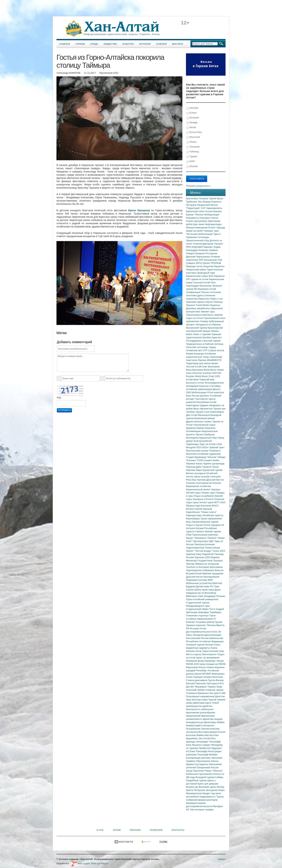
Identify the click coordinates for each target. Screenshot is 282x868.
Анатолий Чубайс (196, 690)
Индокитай (208, 554)
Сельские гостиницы (197, 347)
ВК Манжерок (202, 289)
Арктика (202, 480)
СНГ (204, 208)
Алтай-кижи (193, 379)
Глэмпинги (192, 693)
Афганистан (206, 409)
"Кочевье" (192, 460)
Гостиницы (203, 237)
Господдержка (194, 341)
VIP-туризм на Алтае (198, 279)
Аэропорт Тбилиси (206, 625)
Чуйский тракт (217, 447)
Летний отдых (194, 493)
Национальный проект (198, 489)
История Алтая (198, 628)
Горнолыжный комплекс (205, 535)
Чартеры (216, 489)
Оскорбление (194, 729)
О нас (100, 830)
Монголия (193, 137)
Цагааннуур (218, 464)
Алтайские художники (209, 454)
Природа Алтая (195, 266)
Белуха (190, 509)
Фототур (197, 700)
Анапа (214, 648)
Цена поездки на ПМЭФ (212, 664)
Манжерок (192, 803)
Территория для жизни (199, 363)
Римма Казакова (195, 354)
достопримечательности (199, 806)
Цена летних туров (204, 502)
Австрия (192, 108)
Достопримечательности (200, 632)
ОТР (205, 350)
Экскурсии (199, 635)
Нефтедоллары (213, 224)
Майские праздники (213, 573)
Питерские (200, 790)
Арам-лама (208, 590)
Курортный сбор (208, 438)
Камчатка (210, 428)
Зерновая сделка (196, 302)
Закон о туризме (202, 334)
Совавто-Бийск (211, 460)
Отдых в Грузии (195, 525)
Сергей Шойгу (194, 590)
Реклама (135, 830)
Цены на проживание (208, 658)
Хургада (221, 228)
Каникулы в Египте (204, 499)
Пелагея (212, 538)
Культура (128, 44)
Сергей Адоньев (203, 509)
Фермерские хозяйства (198, 486)
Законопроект (210, 654)
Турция (192, 157)
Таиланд (219, 554)
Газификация (193, 292)
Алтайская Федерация (211, 641)
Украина (191, 625)
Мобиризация (212, 215)
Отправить (64, 410)
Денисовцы (211, 722)
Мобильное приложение (199, 774)
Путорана (191, 205)
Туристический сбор (213, 651)
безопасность (194, 709)
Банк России (193, 396)
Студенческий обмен (198, 609)
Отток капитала (216, 392)
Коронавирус (193, 519)
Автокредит (203, 742)
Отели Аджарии (212, 525)
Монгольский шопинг (198, 451)
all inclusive (215, 483)
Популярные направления (200, 696)
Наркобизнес (193, 512)
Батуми (200, 528)
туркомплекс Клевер (197, 321)
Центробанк (201, 221)
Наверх (222, 859)
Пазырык (218, 561)
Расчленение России (198, 638)
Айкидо (222, 457)
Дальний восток (195, 577)
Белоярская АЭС (213, 260)
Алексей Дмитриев (203, 244)
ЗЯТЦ (199, 263)
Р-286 (222, 693)
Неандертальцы (195, 722)
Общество (110, 44)
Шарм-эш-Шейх (195, 231)
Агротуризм (203, 483)
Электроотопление (204, 544)
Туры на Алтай (208, 444)
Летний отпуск (213, 645)
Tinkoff (215, 703)
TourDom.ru (192, 567)
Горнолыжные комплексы (200, 315)
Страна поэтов (216, 350)
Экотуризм (212, 790)
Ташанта (207, 467)
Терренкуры (193, 444)
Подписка (215, 305)
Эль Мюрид (204, 202)
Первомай (192, 580)
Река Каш (191, 480)
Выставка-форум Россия (212, 732)
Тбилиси (200, 215)
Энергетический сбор (198, 240)
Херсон (210, 302)
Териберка (215, 612)
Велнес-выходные (196, 473)
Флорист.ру (192, 787)
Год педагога (202, 764)
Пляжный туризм (195, 645)
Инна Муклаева (195, 370)
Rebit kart (217, 583)
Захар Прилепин (195, 771)
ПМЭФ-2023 (193, 664)
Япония (192, 166)
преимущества (194, 706)
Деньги (217, 389)
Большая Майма (195, 735)
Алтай (213, 289)
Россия (215, 767)
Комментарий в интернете (200, 725)
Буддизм (191, 586)
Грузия (219, 622)
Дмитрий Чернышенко (198, 257)
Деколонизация (213, 635)
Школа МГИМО (203, 674)
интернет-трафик (204, 810)
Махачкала (204, 415)
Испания (193, 118)
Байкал (201, 428)
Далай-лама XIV (205, 586)
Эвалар (190, 564)
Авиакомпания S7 (206, 619)
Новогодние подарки (197, 405)
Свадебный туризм (197, 780)
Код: (59, 397)
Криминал (204, 693)
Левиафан (204, 612)
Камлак (202, 803)
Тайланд (193, 152)
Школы (215, 761)
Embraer (191, 622)
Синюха (200, 531)
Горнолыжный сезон (214, 318)
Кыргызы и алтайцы (210, 386)
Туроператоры (201, 541)
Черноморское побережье (200, 570)
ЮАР (191, 161)
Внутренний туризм (197, 328)
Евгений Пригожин (196, 683)
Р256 (200, 460)
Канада (192, 123)
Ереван (190, 215)
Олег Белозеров (211, 367)
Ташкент (219, 244)
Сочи (207, 412)
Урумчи (208, 464)
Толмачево (192, 616)
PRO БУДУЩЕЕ (195, 247)
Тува (217, 586)
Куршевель (192, 738)
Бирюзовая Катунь (196, 667)
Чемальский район (196, 270)
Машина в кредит (202, 745)
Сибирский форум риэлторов (202, 800)
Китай (191, 127)
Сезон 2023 (219, 551)
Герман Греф (215, 687)
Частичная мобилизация (200, 234)
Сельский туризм (211, 341)
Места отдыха (194, 654)
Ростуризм (211, 253)
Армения (191, 554)
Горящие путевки (203, 677)
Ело (216, 632)
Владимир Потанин (215, 596)
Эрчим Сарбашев (205, 434)
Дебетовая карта (203, 703)
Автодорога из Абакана (208, 325)
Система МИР (205, 580)
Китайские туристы (213, 515)
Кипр (210, 561)
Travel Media (203, 305)
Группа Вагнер (216, 680)
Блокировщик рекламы (199, 758)
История (145, 44)
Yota (192, 810)
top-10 (201, 593)
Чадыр (212, 347)
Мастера (178, 44)
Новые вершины (216, 667)
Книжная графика (208, 250)
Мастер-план (211, 735)
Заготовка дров (195, 295)
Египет (192, 113)
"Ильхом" (212, 457)
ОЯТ (201, 260)
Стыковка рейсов (205, 622)
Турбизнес (192, 202)
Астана (209, 211)
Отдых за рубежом (204, 496)
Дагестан (220, 696)
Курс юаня (199, 224)
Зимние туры (208, 312)
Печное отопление (211, 292)
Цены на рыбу (202, 476)
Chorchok (197, 373)
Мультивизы (216, 567)
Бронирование (212, 577)
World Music (210, 370)
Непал (191, 142)
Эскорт (220, 661)
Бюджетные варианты (198, 648)
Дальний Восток (215, 480)
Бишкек (218, 211)
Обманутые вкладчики (207, 564)
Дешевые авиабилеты (198, 308)
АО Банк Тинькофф (197, 751)
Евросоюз (204, 299)
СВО (189, 392)
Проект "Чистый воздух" (199, 551)
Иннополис (206, 286)
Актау (199, 651)
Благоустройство (203, 441)
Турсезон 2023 (203, 557)
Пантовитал (202, 399)
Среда (94, 44)
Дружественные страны (199, 422)
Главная (65, 44)
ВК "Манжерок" (199, 687)
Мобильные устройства (199, 583)
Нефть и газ (216, 299)
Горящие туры (211, 231)
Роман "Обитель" (214, 771)
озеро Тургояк (209, 700)
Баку (199, 554)
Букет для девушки (208, 784)
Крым (220, 198)
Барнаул (209, 247)
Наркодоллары (194, 515)
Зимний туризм (213, 531)
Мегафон (218, 806)
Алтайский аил (194, 350)
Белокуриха (193, 438)
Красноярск (193, 198)
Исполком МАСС (210, 506)
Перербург (210, 661)
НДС (212, 541)
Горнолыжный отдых (204, 425)
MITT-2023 (220, 502)
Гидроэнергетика (195, 548)
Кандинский (204, 205)
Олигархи (205, 218)
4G (188, 810)
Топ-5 (212, 609)
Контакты (178, 830)
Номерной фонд (195, 661)
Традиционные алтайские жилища (205, 344)
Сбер (189, 535)
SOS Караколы (217, 276)
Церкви (190, 764)
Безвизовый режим (204, 418)
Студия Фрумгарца (196, 457)
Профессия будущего (210, 748)
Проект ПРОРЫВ (212, 263)
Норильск (216, 202)
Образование (203, 761)
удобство (207, 706)
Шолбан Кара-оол (212, 337)
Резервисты (193, 218)
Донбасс (205, 396)
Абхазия (191, 651)
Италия (190, 557)
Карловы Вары (194, 470)
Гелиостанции (212, 548)
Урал (189, 700)
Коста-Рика (194, 132)
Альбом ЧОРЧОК (212, 373)
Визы (196, 409)
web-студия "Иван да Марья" (90, 863)
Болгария (204, 567)
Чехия (215, 467)
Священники (204, 767)
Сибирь (219, 777)
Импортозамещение (197, 228)
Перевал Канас (195, 464)
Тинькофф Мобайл (207, 755)
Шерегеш (191, 428)
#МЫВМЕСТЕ (214, 360)
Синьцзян (215, 476)
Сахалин (191, 483)
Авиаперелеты (214, 208)
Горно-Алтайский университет (202, 599)
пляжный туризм (214, 690)
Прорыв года (193, 506)
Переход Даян (194, 467)
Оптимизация (194, 431)
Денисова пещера (213, 719)
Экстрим (214, 693)
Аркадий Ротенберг (197, 670)
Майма (221, 722)
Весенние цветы (208, 787)
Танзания (193, 147)
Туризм (80, 44)
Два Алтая (192, 415)
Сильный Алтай (202, 282)
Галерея (161, 44)
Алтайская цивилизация (199, 389)
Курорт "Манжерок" (197, 538)
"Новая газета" (209, 512)
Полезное (156, 830)
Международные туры (198, 606)
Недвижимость (208, 797)
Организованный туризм (205, 522)
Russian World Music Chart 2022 (203, 376)
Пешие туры (208, 493)
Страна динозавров (197, 680)
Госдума (202, 561)
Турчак (220, 797)
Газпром (204, 198)
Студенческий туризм (198, 603)
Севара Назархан (196, 253)
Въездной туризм (205, 777)
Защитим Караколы (214, 266)
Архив (117, 830)
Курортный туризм (213, 470)
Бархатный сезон (196, 211)
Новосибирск (217, 412)
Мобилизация (199, 392)
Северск (191, 263)
